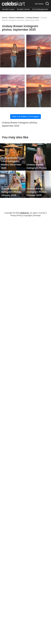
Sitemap (37, 215)
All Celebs (39, 4)
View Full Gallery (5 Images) (26, 116)
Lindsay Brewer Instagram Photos (37, 166)
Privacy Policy (16, 215)
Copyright (28, 215)
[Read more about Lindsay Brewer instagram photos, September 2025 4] (39, 91)
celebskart (24, 213)
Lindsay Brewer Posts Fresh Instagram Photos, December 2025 (13, 163)
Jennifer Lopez (8, 9)
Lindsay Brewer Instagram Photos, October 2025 (37, 192)
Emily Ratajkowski (40, 9)
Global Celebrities (17, 18)
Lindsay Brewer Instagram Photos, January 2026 (11, 192)
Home (5, 18)
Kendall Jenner (23, 9)
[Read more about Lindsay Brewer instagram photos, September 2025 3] (12, 91)
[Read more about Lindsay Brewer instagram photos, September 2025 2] (39, 51)
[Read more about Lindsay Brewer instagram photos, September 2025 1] (12, 51)
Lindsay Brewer (32, 18)
